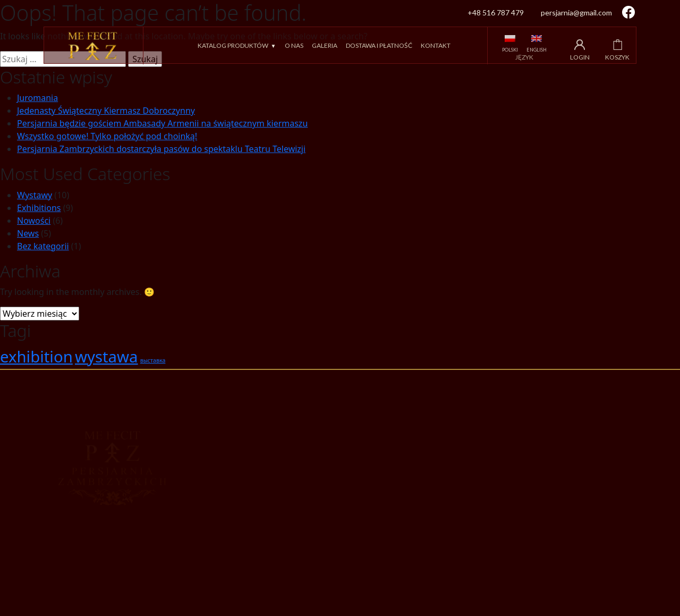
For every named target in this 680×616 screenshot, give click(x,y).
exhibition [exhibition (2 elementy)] (36, 357)
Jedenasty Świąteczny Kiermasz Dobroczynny (106, 111)
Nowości (34, 221)
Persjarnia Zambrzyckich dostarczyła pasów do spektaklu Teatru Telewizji (161, 149)
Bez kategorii (43, 246)
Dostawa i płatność (379, 45)
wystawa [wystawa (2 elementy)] (107, 357)
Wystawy (35, 195)
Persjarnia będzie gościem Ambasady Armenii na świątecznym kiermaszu (162, 123)
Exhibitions (39, 208)
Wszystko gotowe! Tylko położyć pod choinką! (107, 136)
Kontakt (436, 45)
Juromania (37, 98)
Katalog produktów (233, 45)
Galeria (325, 45)
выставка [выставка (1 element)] (153, 360)
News (28, 233)
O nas (294, 45)
